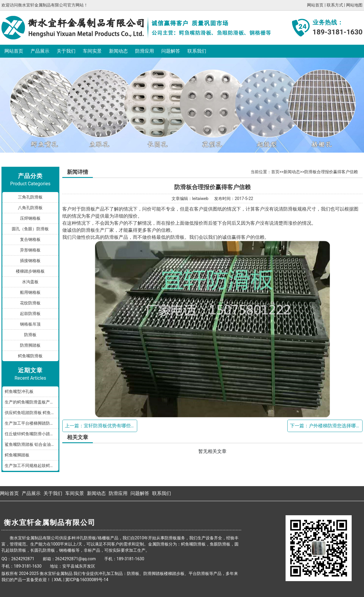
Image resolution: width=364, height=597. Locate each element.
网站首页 (315, 5)
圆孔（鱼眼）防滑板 (30, 229)
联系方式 (335, 5)
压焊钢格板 (30, 218)
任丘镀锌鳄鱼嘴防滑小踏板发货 (32, 434)
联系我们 (197, 51)
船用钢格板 (30, 292)
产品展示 (40, 51)
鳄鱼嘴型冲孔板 (19, 391)
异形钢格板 (30, 250)
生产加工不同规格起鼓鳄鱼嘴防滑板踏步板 (32, 466)
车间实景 (92, 51)
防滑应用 (145, 51)
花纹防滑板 (30, 303)
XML (58, 580)
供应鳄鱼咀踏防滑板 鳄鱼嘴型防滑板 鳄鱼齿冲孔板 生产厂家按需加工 (32, 413)
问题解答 (171, 51)
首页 (275, 172)
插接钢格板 (30, 261)
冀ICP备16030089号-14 (87, 580)
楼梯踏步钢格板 (30, 271)
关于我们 (66, 51)
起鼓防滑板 (30, 313)
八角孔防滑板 (30, 208)
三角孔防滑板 (30, 197)
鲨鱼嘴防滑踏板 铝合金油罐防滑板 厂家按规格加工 (32, 444)
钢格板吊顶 (30, 324)
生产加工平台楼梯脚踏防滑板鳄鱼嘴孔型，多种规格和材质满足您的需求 (32, 423)
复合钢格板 (30, 239)
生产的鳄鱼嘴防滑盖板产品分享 (32, 402)
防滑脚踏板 (30, 345)
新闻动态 (118, 51)
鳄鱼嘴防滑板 (30, 356)
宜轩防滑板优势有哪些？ (110, 426)
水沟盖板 (30, 282)
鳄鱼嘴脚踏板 (17, 455)
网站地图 (354, 5)
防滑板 (30, 335)
